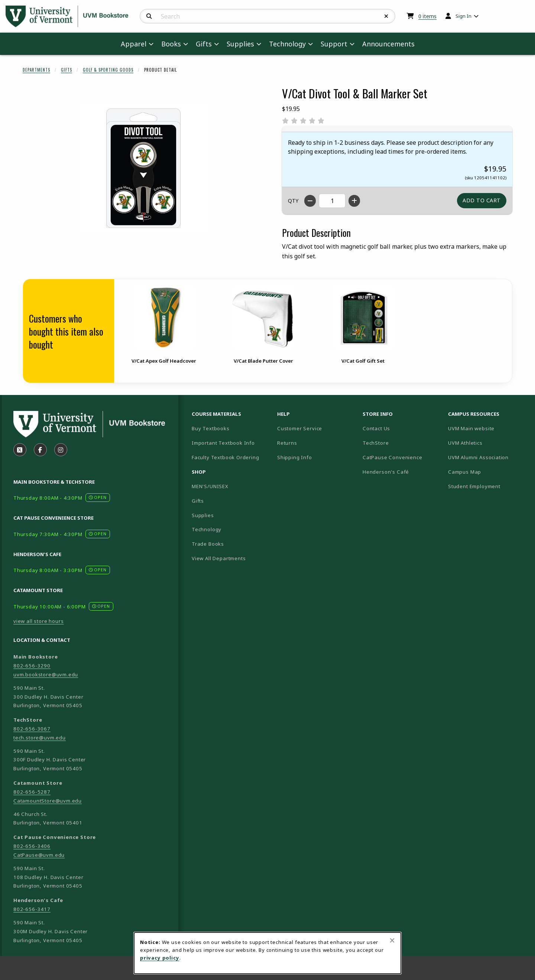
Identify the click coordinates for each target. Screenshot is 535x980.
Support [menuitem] (334, 44)
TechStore (376, 443)
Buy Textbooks (211, 428)
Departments (36, 70)
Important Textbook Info (223, 443)
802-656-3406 (32, 846)
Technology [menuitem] (287, 44)
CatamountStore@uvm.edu (48, 801)
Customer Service (300, 428)
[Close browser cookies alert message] (392, 940)
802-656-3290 (32, 666)
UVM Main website (488, 428)
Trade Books (208, 544)
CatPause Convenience (393, 457)
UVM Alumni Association (488, 457)
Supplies (203, 515)
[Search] (149, 16)
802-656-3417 (32, 909)
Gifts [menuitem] (204, 44)
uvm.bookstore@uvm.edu (46, 674)
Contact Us (376, 428)
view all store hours (39, 621)
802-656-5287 (32, 792)
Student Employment (488, 486)
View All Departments (219, 558)
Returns (287, 443)
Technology (207, 529)
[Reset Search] (386, 16)
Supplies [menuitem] (240, 44)
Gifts (67, 70)
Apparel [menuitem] (134, 44)
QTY (293, 201)
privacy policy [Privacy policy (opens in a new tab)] (160, 958)
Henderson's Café (386, 472)
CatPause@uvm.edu (39, 855)
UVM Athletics (488, 443)
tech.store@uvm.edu (40, 738)
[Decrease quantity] (310, 201)
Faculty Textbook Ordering (226, 457)
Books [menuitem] (171, 44)
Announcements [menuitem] (388, 44)
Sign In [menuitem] (463, 16)
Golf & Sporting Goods (108, 70)
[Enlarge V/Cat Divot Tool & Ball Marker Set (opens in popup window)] (143, 168)
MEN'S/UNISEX (210, 486)
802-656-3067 (32, 729)
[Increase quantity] (354, 201)
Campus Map (488, 472)
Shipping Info (295, 457)
